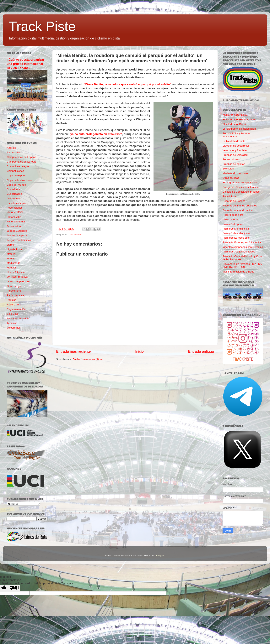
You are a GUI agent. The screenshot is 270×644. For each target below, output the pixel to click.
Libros (10, 245)
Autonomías (14, 152)
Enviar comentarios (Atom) (88, 359)
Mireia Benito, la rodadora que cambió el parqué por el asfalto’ (128, 84)
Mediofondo (14, 263)
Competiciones (15, 171)
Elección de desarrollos (236, 146)
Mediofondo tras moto (235, 173)
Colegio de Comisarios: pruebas (241, 192)
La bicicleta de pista (234, 141)
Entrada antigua (201, 351)
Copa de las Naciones (19, 180)
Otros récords (230, 219)
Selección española (18, 318)
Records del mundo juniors (238, 210)
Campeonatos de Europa (21, 162)
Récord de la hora (233, 215)
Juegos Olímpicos (17, 235)
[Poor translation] (14, 588)
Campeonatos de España (21, 157)
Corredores (75, 234)
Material (11, 254)
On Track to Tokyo (17, 277)
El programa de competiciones (240, 182)
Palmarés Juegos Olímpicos (239, 252)
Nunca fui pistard (16, 272)
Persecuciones (231, 159)
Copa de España (16, 176)
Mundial (11, 268)
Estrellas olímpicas (18, 203)
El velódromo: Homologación (239, 129)
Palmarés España (233, 224)
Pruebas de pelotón (234, 164)
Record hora (14, 305)
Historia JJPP (15, 217)
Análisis (11, 148)
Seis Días (12, 314)
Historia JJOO (15, 212)
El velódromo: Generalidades (239, 119)
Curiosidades (14, 194)
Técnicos (12, 323)
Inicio (139, 351)
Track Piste (42, 26)
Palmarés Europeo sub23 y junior (242, 242)
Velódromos (14, 328)
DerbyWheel (14, 198)
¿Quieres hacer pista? (235, 115)
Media (10, 259)
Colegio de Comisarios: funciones (242, 187)
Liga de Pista (14, 249)
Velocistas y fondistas (235, 150)
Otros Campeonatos (18, 281)
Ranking (12, 300)
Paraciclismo (14, 291)
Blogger (160, 556)
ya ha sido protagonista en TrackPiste (96, 134)
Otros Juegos (14, 286)
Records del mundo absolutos (240, 206)
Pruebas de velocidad (235, 155)
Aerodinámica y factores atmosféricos (237, 135)
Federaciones (15, 208)
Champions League (18, 166)
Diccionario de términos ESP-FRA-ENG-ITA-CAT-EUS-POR (243, 265)
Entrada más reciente (73, 351)
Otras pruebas (231, 178)
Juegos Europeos (17, 231)
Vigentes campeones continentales (243, 247)
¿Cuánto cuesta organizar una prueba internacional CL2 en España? (25, 64)
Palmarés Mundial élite (236, 229)
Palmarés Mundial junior (237, 233)
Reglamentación (16, 309)
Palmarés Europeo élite (236, 238)
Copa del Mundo (16, 185)
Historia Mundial (16, 222)
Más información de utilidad (238, 272)
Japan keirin (14, 226)
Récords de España (234, 201)
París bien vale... (16, 295)
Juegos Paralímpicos (19, 240)
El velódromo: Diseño (235, 124)
